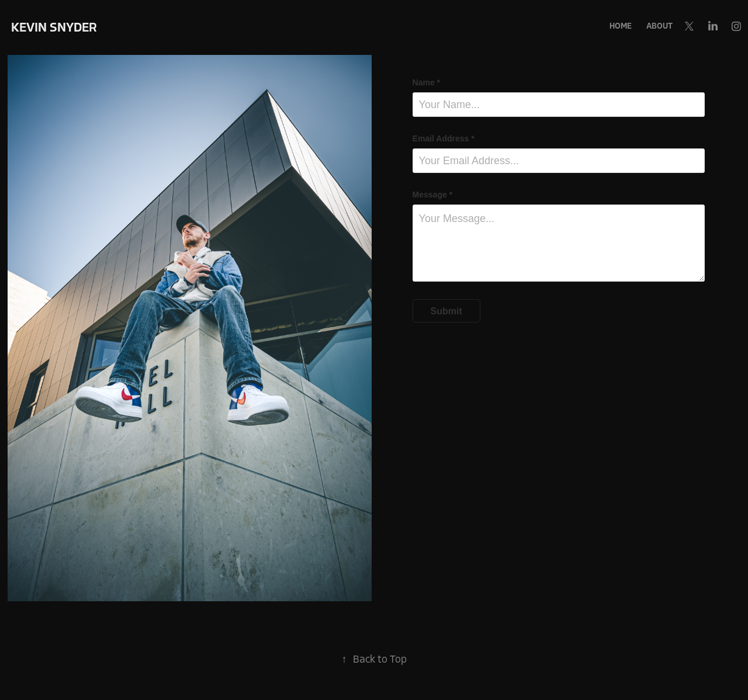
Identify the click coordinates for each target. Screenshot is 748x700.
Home (621, 26)
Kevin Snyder (54, 27)
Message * (432, 195)
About (659, 26)
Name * (426, 82)
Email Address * (444, 138)
